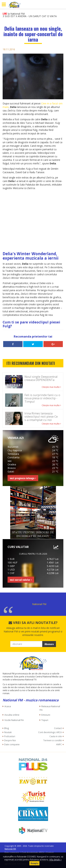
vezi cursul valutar (21, 580)
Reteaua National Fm (50, 708)
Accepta (34, 863)
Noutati (8, 732)
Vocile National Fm (14, 720)
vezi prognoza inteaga (23, 478)
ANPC (59, 744)
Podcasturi (10, 736)
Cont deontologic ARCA (50, 732)
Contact (58, 728)
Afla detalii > (55, 860)
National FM (39, 604)
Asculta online (12, 715)
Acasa (8, 706)
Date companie (12, 744)
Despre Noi (10, 740)
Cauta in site (56, 736)
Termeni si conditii (53, 740)
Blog (7, 728)
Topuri (45, 720)
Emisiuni (46, 715)
